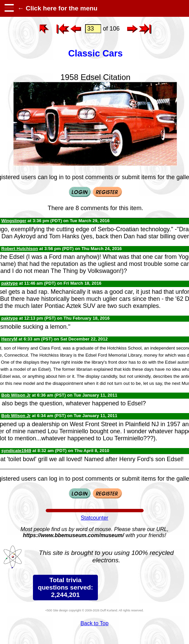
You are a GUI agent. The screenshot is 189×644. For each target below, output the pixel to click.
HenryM (9, 339)
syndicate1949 (16, 451)
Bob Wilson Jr (16, 395)
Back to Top (94, 623)
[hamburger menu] (9, 8)
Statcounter (95, 518)
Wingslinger (14, 221)
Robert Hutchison (20, 249)
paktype (10, 283)
